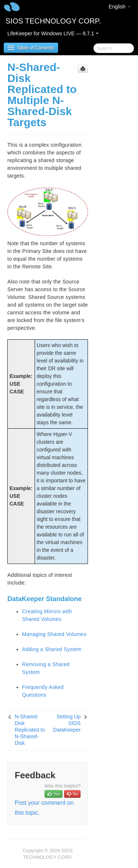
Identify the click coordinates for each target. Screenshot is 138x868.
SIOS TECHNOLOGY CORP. (53, 21)
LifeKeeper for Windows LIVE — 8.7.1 (53, 33)
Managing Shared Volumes (54, 634)
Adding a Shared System (52, 649)
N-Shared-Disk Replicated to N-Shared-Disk (30, 730)
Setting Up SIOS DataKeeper (67, 723)
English (120, 7)
